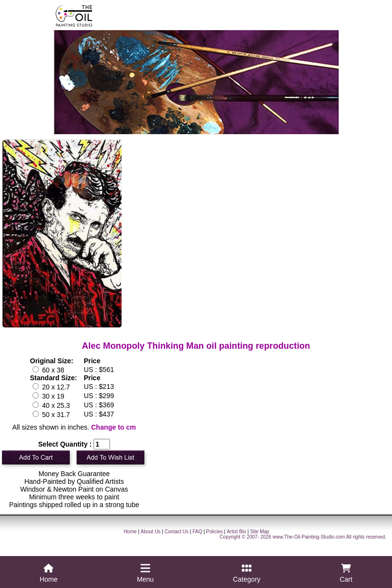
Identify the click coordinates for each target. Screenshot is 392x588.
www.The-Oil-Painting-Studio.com (309, 537)
